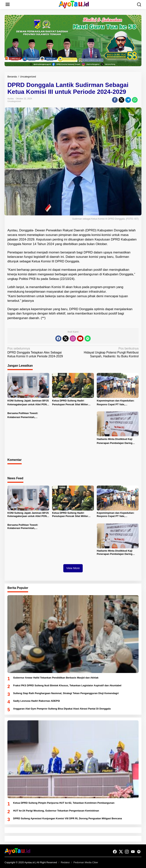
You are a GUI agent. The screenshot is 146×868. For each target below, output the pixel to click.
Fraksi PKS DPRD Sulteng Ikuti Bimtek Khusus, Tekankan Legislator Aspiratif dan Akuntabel (67, 685)
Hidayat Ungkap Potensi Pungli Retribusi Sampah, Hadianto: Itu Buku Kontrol (107, 352)
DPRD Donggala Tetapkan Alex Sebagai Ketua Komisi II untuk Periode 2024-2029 (39, 352)
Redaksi (65, 862)
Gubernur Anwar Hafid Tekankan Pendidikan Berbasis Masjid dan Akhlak (56, 678)
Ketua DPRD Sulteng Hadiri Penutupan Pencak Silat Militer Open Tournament (70, 403)
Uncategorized (14, 101)
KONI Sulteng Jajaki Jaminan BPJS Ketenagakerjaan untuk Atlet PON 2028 (28, 403)
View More (73, 568)
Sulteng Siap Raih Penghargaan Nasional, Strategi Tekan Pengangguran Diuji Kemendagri (66, 693)
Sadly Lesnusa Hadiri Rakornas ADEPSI (36, 701)
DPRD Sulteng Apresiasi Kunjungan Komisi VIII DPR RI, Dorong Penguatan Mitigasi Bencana (67, 818)
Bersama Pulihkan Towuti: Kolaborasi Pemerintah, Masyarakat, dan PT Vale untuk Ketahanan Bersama (25, 416)
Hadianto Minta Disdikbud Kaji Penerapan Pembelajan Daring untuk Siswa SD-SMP (115, 441)
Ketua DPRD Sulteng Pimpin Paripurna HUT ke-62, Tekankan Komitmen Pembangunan (64, 803)
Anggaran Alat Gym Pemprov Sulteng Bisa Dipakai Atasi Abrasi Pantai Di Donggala (62, 709)
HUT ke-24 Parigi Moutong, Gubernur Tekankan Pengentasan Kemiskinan (56, 811)
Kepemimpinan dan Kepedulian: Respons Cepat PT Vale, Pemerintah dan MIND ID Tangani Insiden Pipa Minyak (116, 403)
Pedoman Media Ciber (86, 862)
